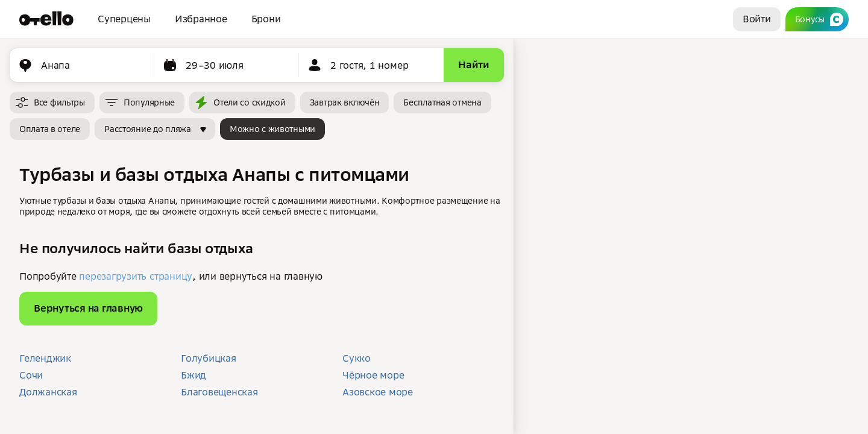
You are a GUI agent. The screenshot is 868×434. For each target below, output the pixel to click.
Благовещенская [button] (219, 392)
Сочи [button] (31, 375)
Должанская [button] (48, 392)
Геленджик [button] (45, 358)
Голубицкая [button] (209, 358)
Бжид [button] (193, 375)
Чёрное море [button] (373, 375)
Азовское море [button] (378, 392)
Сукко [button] (357, 358)
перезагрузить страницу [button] (136, 276)
